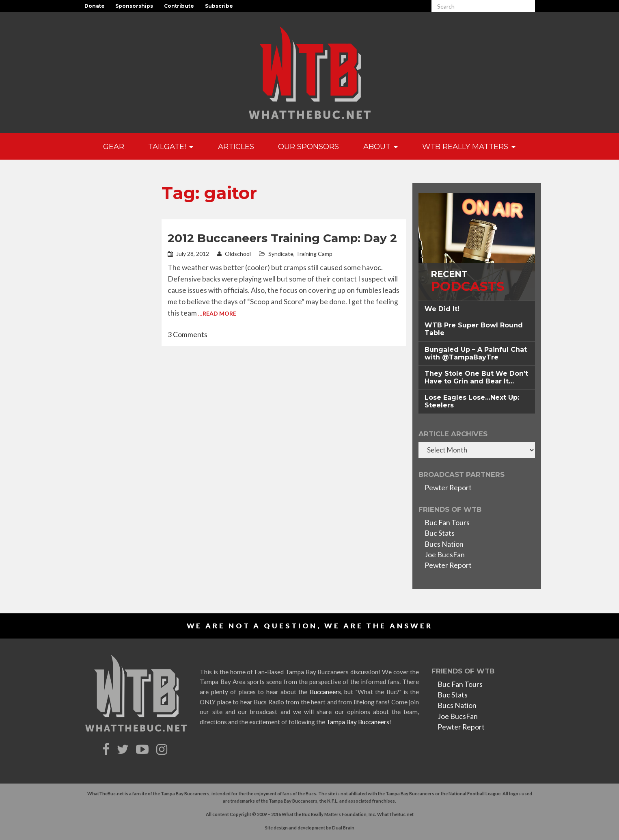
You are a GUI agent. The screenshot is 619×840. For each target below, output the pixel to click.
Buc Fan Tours (447, 523)
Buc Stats (440, 533)
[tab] (477, 309)
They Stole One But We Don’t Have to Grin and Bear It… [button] (476, 377)
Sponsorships (134, 6)
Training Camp (314, 254)
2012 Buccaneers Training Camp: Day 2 (282, 238)
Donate (95, 6)
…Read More (217, 313)
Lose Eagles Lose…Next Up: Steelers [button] (472, 401)
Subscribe (219, 6)
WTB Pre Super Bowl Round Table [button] (474, 329)
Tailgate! (171, 146)
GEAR (114, 146)
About (381, 146)
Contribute (179, 6)
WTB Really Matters (469, 146)
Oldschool (234, 254)
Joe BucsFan (445, 555)
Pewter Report (448, 488)
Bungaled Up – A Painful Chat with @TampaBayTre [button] (476, 353)
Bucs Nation (444, 544)
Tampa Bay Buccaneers (358, 722)
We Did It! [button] (442, 309)
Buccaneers (325, 692)
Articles (236, 146)
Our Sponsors (308, 146)
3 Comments (188, 334)
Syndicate (281, 254)
